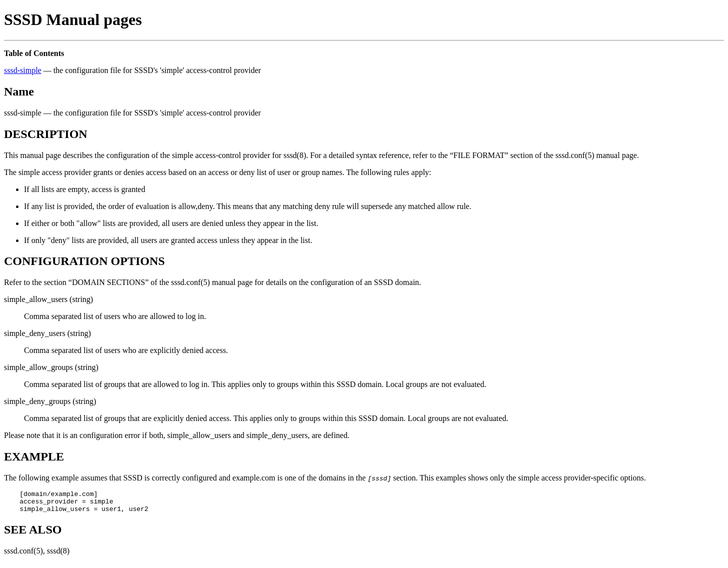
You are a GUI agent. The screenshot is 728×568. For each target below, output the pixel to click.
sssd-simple (23, 70)
